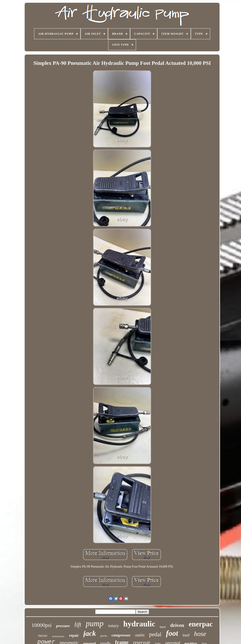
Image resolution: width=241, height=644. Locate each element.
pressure (63, 626)
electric (43, 636)
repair (74, 635)
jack (90, 633)
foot (172, 633)
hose (200, 634)
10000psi (42, 625)
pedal (155, 634)
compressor (121, 635)
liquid (163, 627)
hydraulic (139, 624)
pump (95, 624)
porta (104, 636)
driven (177, 625)
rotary (113, 626)
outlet (140, 635)
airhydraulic (58, 636)
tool (186, 635)
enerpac (201, 624)
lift (78, 625)
